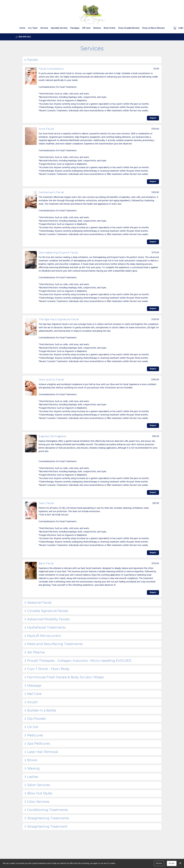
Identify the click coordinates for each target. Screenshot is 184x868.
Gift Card (86, 28)
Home (22, 28)
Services (44, 28)
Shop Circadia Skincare (129, 28)
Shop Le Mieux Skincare (153, 28)
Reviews (97, 28)
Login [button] (181, 28)
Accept (172, 863)
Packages (75, 28)
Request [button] (153, 118)
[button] (175, 28)
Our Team (33, 28)
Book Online (109, 28)
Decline (159, 863)
